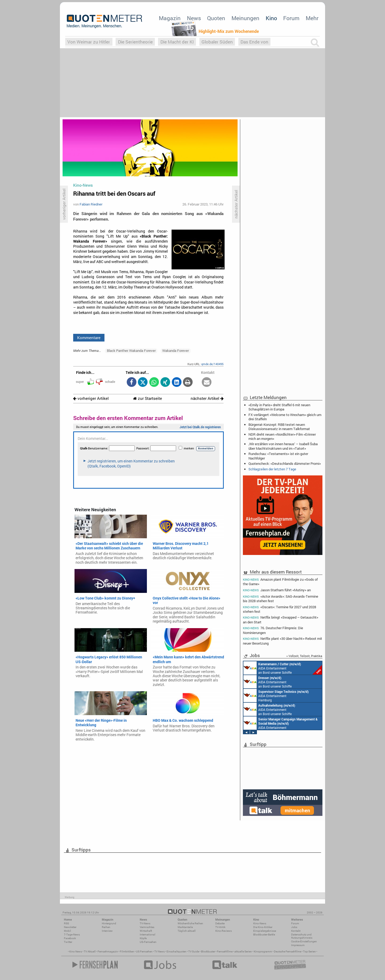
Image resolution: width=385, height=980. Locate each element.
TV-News (145, 923)
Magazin (170, 18)
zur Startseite (148, 398)
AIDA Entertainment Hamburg (276, 695)
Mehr (312, 18)
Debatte (220, 923)
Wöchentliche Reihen (190, 923)
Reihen (106, 927)
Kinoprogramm (263, 951)
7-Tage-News (72, 935)
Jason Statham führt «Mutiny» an (277, 590)
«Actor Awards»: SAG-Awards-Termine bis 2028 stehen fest (281, 599)
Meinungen (245, 18)
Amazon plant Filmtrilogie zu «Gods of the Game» (280, 581)
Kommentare (89, 338)
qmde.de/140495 (212, 364)
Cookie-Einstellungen (304, 941)
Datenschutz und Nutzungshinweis (302, 936)
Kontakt (296, 931)
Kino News (76, 951)
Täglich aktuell (187, 931)
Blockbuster (208, 951)
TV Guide (194, 951)
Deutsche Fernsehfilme (288, 951)
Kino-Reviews (224, 931)
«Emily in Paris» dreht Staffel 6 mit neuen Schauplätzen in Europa (279, 407)
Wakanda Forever (176, 351)
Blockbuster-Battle (264, 935)
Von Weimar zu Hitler (89, 42)
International (148, 935)
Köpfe (143, 938)
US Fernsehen (144, 951)
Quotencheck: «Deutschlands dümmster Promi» (285, 463)
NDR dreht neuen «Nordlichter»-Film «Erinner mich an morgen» (282, 436)
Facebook (70, 938)
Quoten (216, 18)
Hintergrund (109, 923)
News (194, 18)
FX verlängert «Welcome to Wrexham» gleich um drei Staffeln (285, 417)
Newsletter (70, 927)
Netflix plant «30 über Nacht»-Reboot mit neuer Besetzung (283, 641)
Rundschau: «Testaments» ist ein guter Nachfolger (278, 456)
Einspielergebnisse (265, 931)
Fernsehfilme (225, 951)
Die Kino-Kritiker (263, 927)
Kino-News (260, 923)
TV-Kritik (220, 927)
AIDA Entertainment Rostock (281, 723)
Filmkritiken (127, 951)
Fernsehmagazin (108, 951)
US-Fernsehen (148, 942)
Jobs (294, 927)
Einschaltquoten (176, 951)
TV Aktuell (90, 951)
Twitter (68, 942)
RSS (66, 923)
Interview (107, 931)
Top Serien (309, 951)
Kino (271, 18)
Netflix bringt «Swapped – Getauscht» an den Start (281, 620)
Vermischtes (147, 927)
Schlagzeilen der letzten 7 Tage (272, 469)
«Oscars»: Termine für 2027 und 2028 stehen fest (279, 609)
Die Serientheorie (135, 42)
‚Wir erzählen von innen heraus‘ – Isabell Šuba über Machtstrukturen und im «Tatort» (283, 446)
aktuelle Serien (243, 951)
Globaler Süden (217, 42)
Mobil (67, 931)
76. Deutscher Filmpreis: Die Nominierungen (273, 630)
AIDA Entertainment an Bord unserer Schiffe (283, 668)
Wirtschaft (146, 931)
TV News (159, 951)
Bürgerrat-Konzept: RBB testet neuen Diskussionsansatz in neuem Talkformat (279, 427)
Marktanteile (185, 927)
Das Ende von (254, 42)
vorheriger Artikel (91, 398)
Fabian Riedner (91, 204)
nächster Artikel (207, 398)
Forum (291, 18)
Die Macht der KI (177, 42)
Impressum (298, 945)
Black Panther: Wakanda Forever (131, 351)
